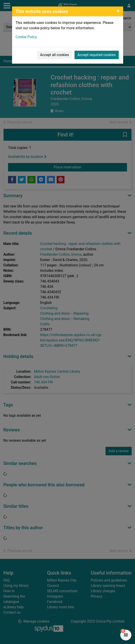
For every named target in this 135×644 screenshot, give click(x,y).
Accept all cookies (54, 55)
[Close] (118, 11)
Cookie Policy (26, 37)
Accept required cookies (97, 55)
